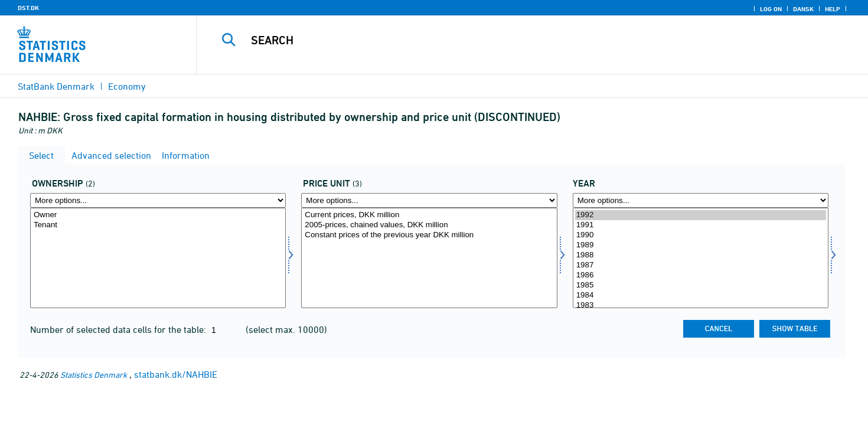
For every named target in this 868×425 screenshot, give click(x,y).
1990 (701, 235)
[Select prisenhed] (429, 258)
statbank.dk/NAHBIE (176, 374)
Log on (771, 9)
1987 (701, 265)
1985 (701, 285)
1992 (701, 215)
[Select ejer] (158, 258)
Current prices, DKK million (429, 215)
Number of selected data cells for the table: (119, 329)
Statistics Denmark (94, 375)
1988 (701, 255)
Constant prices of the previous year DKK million (429, 235)
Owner (158, 215)
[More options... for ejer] (158, 200)
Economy (127, 86)
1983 (701, 305)
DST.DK (28, 8)
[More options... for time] (701, 200)
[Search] (511, 40)
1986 (701, 275)
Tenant (158, 225)
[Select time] (701, 258)
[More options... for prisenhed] (429, 200)
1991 (701, 225)
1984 (701, 295)
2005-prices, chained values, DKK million (429, 225)
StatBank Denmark (56, 86)
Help (833, 9)
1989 (701, 245)
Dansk (803, 9)
